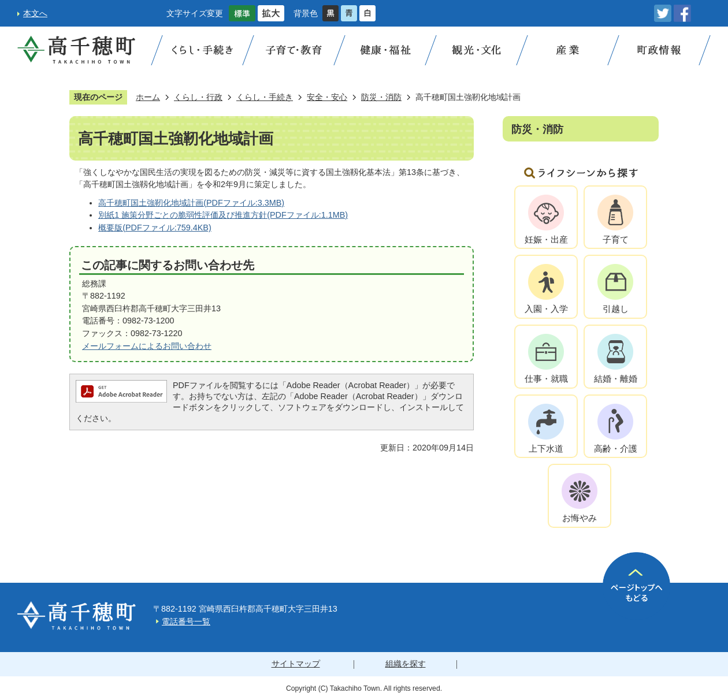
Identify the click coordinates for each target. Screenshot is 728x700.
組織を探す (406, 664)
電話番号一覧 (186, 621)
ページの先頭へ (636, 586)
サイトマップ (296, 664)
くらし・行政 (198, 97)
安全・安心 (327, 97)
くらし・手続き (265, 97)
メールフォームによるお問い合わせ (147, 346)
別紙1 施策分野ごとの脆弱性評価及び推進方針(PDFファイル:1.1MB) (223, 215)
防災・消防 (381, 97)
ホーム (148, 97)
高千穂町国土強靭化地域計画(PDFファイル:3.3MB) (191, 203)
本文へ (35, 13)
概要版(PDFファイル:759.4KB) (155, 228)
